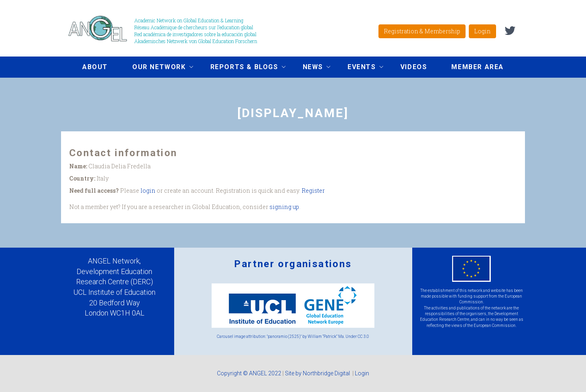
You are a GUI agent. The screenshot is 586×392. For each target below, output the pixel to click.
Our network (157, 68)
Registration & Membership (422, 31)
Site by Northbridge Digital (318, 373)
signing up (284, 207)
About (95, 67)
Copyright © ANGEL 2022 (249, 373)
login (148, 191)
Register (313, 191)
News (310, 68)
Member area (478, 67)
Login (482, 31)
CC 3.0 (363, 336)
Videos (414, 67)
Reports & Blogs (242, 68)
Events (359, 68)
